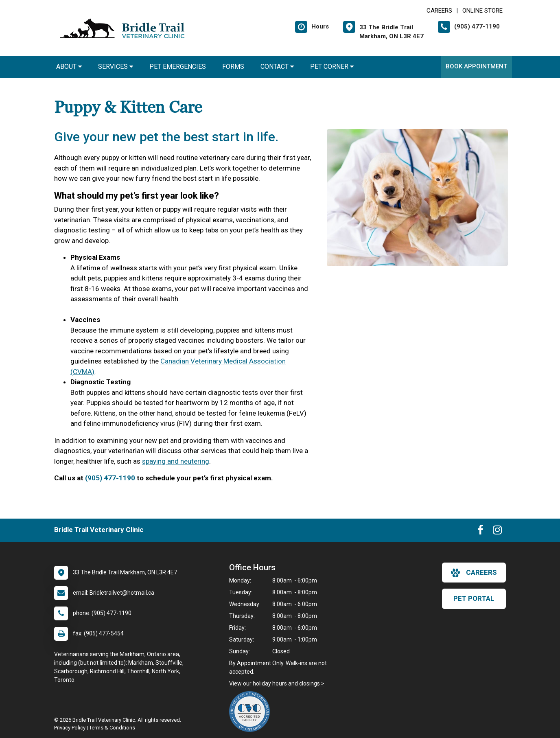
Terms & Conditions (112, 728)
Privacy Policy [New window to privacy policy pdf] (70, 728)
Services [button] (116, 67)
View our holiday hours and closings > (277, 683)
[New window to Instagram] (497, 532)
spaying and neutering (176, 461)
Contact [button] (277, 67)
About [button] (69, 67)
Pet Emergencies (178, 67)
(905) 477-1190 (110, 478)
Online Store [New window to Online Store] (482, 11)
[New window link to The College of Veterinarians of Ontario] (252, 712)
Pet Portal (474, 598)
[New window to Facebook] (480, 532)
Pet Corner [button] (332, 67)
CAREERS (439, 11)
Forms (233, 67)
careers (474, 573)
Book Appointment (476, 66)
